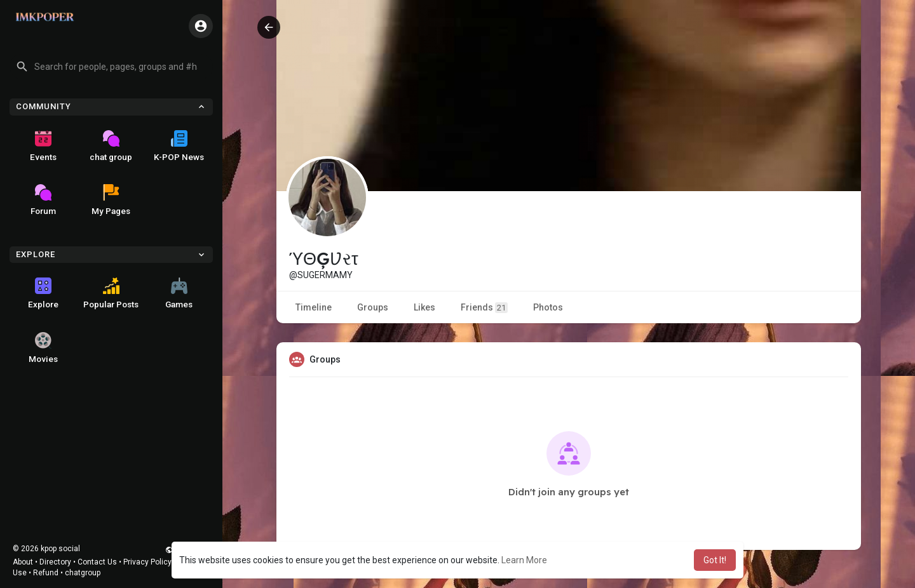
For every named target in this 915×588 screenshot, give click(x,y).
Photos (548, 307)
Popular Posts (111, 293)
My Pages (111, 200)
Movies (43, 348)
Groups (373, 307)
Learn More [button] (524, 560)
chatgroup (83, 573)
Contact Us (97, 562)
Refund (46, 573)
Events (43, 146)
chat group (111, 146)
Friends (484, 308)
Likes (424, 307)
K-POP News (179, 146)
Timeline (314, 307)
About (23, 562)
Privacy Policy (147, 562)
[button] (111, 67)
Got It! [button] (715, 560)
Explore (43, 293)
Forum (43, 200)
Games (179, 293)
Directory (55, 562)
